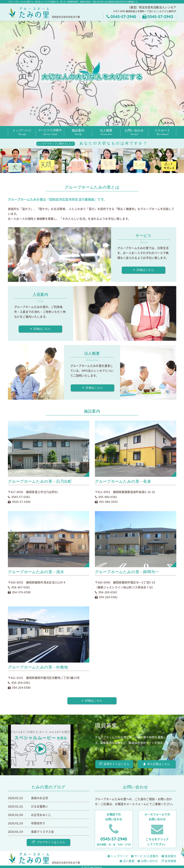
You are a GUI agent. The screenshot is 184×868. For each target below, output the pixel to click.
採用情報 (169, 861)
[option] (17, 161)
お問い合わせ (134, 132)
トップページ (22, 132)
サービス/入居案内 (50, 132)
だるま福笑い (40, 806)
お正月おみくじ (41, 815)
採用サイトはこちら (114, 764)
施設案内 (78, 132)
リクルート (162, 132)
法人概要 (106, 132)
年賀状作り (38, 823)
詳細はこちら (144, 270)
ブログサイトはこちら (49, 842)
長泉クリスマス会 (43, 832)
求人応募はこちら (157, 764)
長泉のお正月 (40, 798)
